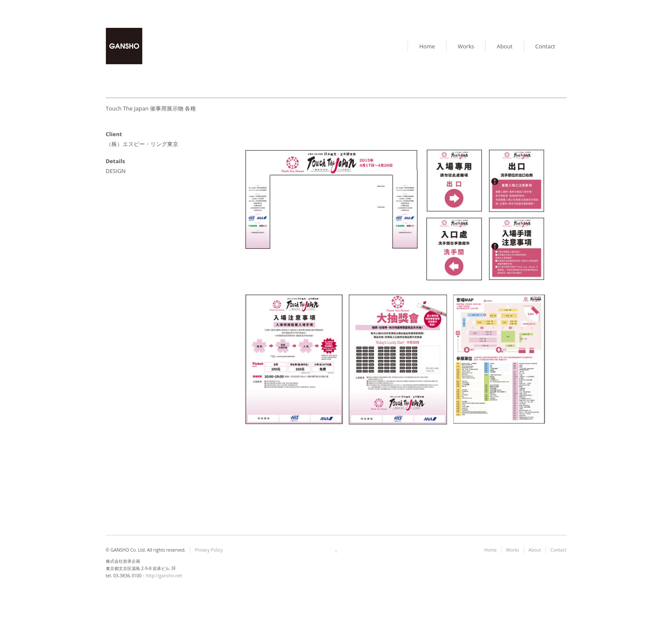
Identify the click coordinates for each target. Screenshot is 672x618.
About (505, 46)
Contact (545, 46)
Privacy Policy (209, 550)
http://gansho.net (164, 576)
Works (466, 46)
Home (427, 46)
